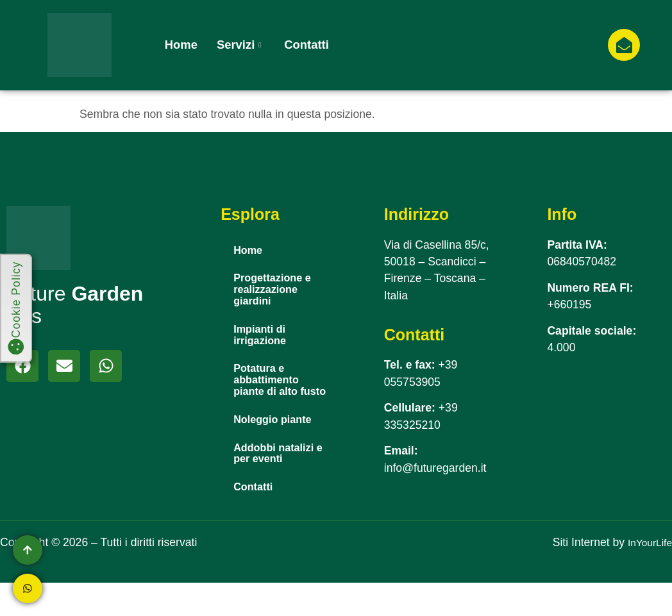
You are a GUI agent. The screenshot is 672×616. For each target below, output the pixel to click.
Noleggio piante (278, 447)
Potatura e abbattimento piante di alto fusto (270, 398)
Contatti (306, 45)
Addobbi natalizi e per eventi (279, 483)
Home (181, 45)
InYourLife (647, 576)
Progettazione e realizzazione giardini (277, 293)
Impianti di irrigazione (263, 343)
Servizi (239, 45)
